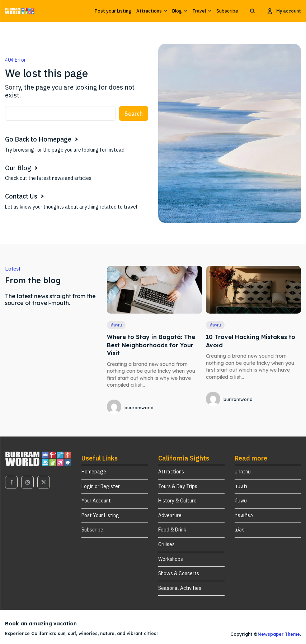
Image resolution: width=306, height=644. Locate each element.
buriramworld (139, 408)
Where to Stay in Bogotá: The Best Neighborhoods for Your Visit (151, 345)
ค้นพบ (116, 325)
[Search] (134, 113)
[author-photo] (115, 407)
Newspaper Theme (279, 634)
